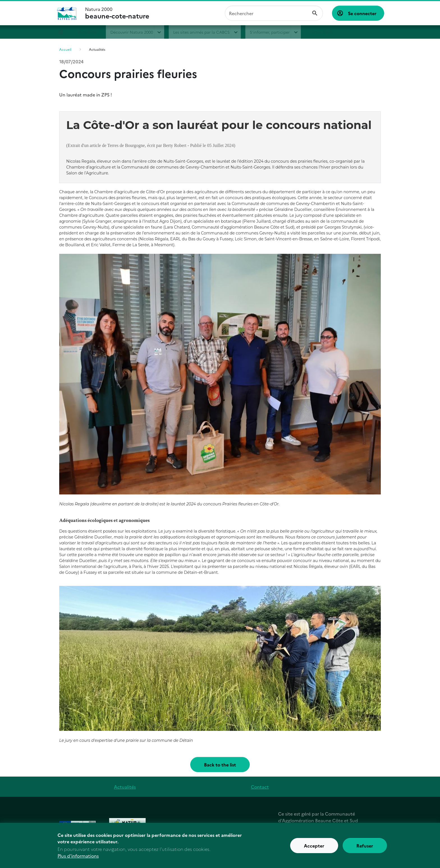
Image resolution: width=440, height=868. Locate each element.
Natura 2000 (117, 13)
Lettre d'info (324, 32)
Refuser (365, 846)
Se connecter (362, 13)
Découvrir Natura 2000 (134, 32)
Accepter (314, 846)
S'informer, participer (272, 32)
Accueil (64, 32)
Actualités (90, 32)
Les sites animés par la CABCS (204, 32)
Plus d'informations (78, 856)
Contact (260, 787)
